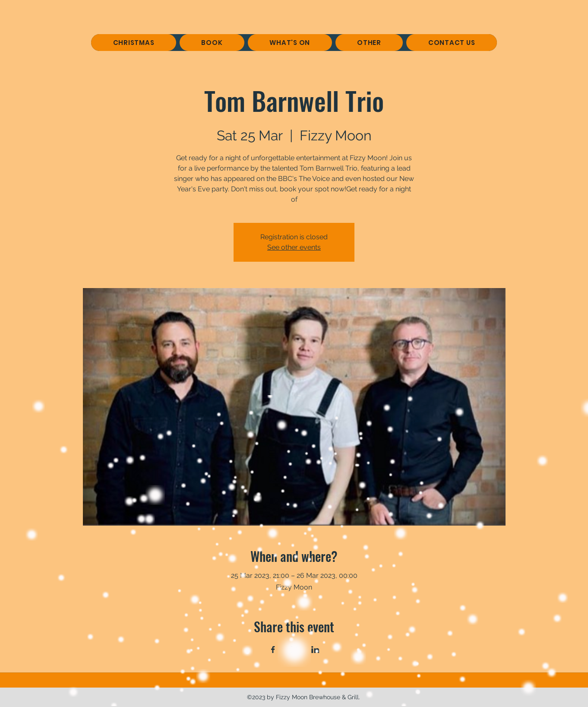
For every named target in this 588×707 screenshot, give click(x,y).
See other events (294, 247)
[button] (212, 43)
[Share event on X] (294, 650)
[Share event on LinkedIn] (315, 650)
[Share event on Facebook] (273, 650)
